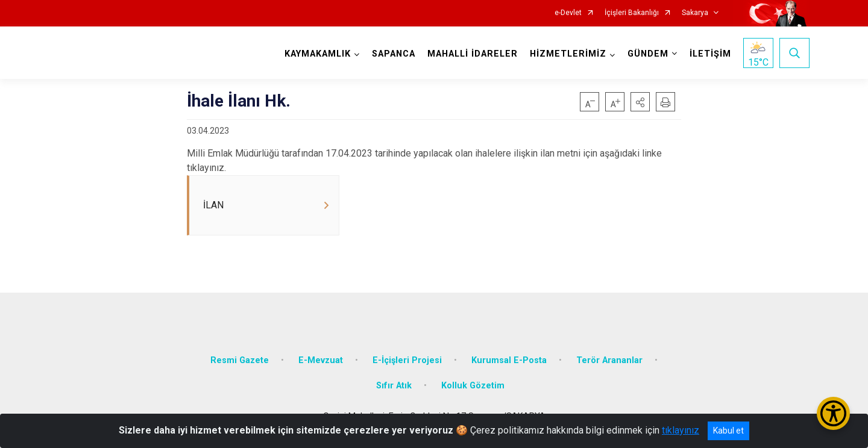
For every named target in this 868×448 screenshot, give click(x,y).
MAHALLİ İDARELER (473, 54)
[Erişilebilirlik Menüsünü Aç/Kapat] (833, 413)
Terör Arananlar (609, 360)
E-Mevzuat (321, 360)
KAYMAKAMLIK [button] (318, 54)
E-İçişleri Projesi (407, 360)
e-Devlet (568, 13)
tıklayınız (681, 430)
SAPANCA (394, 54)
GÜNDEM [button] (648, 54)
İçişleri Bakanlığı (632, 13)
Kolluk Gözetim (473, 386)
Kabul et (728, 431)
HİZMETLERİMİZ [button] (568, 54)
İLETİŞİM (710, 54)
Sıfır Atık (394, 386)
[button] (640, 102)
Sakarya (695, 13)
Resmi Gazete (240, 360)
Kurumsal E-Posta (509, 360)
